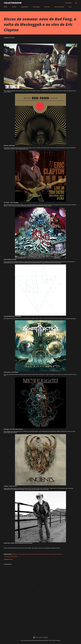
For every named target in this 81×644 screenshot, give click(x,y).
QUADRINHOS (25, 7)
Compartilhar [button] (8, 559)
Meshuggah (34, 554)
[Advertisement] (40, 618)
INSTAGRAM (36, 7)
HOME (6, 7)
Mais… (71, 7)
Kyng (29, 554)
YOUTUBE (47, 7)
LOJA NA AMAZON (59, 7)
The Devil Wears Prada (11, 556)
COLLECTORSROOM (13, 3)
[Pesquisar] (68, 3)
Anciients (15, 554)
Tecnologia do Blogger (40, 637)
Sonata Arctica (58, 554)
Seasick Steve (49, 554)
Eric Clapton (22, 554)
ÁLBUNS (14, 7)
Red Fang (41, 554)
